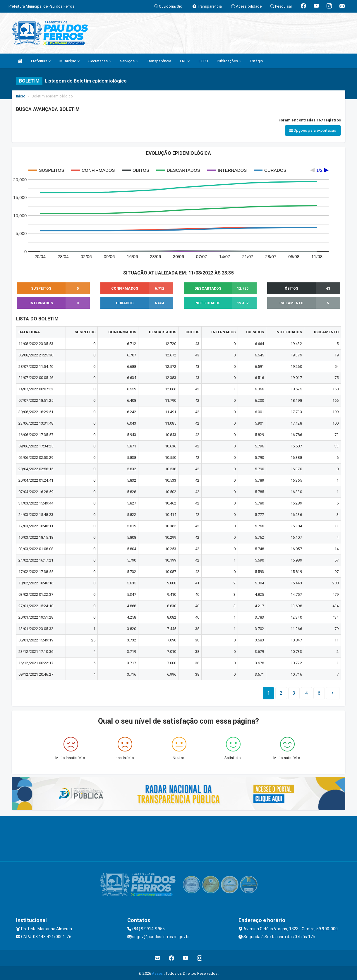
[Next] (319, 692)
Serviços (129, 61)
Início (21, 96)
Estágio (256, 61)
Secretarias (100, 61)
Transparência (159, 61)
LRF (185, 61)
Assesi (158, 973)
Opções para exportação (313, 130)
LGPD (203, 61)
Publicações (229, 61)
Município (69, 61)
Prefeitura (41, 61)
